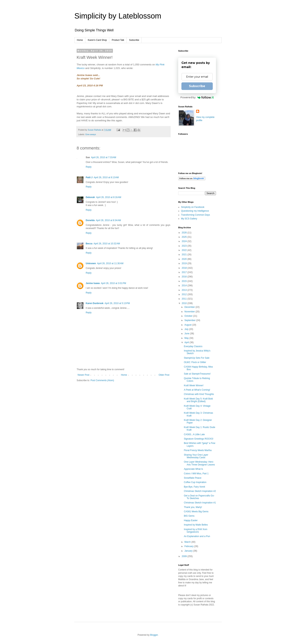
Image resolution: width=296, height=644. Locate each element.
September (190, 320)
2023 (185, 246)
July (187, 329)
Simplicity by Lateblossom (118, 16)
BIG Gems (189, 516)
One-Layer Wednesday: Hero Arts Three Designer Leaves (199, 463)
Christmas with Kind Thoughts (199, 394)
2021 (185, 255)
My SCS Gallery (189, 219)
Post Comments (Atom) (102, 380)
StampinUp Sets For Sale (197, 358)
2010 (185, 303)
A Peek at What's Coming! (197, 390)
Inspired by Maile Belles (196, 525)
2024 (185, 241)
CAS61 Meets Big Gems (196, 512)
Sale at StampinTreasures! (197, 374)
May (187, 338)
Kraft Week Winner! (194, 385)
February (189, 546)
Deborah (90, 197)
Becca (89, 244)
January (189, 551)
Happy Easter (191, 520)
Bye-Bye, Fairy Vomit (194, 487)
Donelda (90, 220)
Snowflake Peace (193, 478)
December (190, 307)
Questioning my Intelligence (195, 211)
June (187, 334)
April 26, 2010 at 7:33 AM (104, 157)
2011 (185, 299)
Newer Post (83, 375)
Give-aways (91, 134)
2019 (185, 263)
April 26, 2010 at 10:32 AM (107, 244)
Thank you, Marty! (193, 507)
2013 (185, 290)
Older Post (164, 375)
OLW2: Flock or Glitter (195, 362)
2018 (185, 268)
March (188, 542)
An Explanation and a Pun (197, 536)
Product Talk (118, 40)
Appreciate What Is (193, 469)
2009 (185, 556)
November (190, 312)
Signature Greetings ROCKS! (199, 439)
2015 (185, 281)
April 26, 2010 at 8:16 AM (109, 197)
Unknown (91, 263)
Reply (89, 167)
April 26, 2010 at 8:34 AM (108, 220)
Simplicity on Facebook (193, 207)
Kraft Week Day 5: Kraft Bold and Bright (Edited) (198, 400)
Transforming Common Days (195, 215)
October (189, 316)
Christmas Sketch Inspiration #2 (200, 491)
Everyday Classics (193, 346)
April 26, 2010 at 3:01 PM (113, 283)
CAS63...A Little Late (194, 434)
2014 (185, 286)
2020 (185, 259)
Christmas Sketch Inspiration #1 (200, 503)
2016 (185, 277)
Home (80, 40)
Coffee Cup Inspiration (195, 482)
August (188, 325)
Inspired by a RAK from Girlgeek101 (196, 531)
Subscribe (134, 40)
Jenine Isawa (93, 283)
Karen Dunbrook (95, 303)
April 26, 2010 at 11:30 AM (110, 263)
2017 (185, 272)
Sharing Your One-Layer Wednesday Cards (196, 456)
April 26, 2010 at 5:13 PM (117, 303)
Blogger (154, 635)
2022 (185, 250)
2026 (185, 233)
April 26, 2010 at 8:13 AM (106, 177)
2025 (185, 237)
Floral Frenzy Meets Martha (198, 450)
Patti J (89, 177)
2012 (185, 294)
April (187, 342)
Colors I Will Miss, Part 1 (196, 474)
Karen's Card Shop (97, 40)
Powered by (197, 97)
